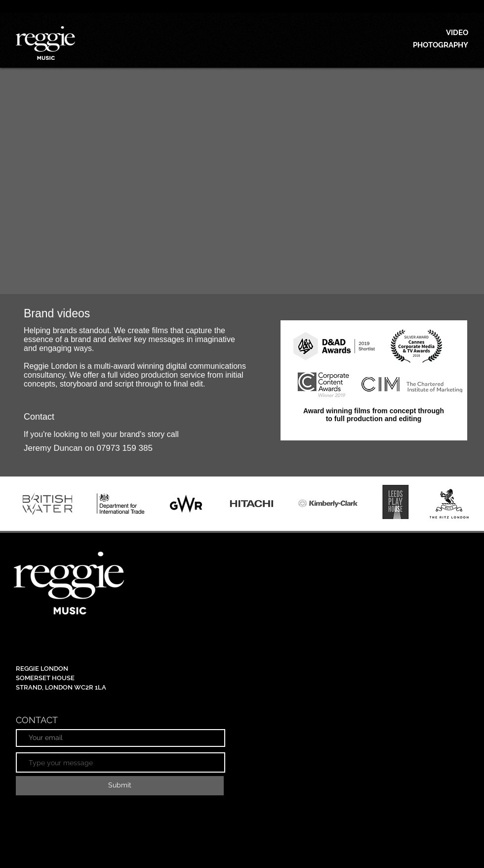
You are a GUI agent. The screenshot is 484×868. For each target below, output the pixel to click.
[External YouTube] (242, 181)
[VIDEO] (424, 33)
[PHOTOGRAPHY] (424, 45)
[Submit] (120, 786)
